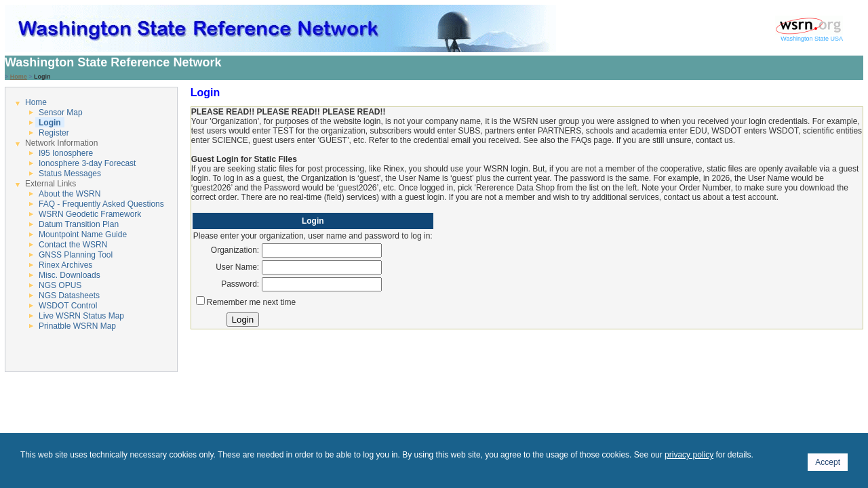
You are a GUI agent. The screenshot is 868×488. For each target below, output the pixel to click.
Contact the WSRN (73, 245)
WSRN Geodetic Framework (90, 214)
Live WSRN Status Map (81, 316)
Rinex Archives (65, 265)
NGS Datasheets (69, 296)
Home (19, 77)
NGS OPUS (60, 285)
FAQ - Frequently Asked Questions (101, 204)
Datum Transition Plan (79, 224)
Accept (828, 462)
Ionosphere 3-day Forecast (87, 163)
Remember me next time (251, 302)
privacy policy (689, 455)
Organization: (235, 250)
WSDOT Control (68, 306)
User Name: (237, 267)
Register (54, 133)
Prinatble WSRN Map (77, 326)
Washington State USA (809, 36)
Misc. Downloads (70, 275)
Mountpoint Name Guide (83, 235)
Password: (240, 284)
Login (50, 123)
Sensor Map (61, 113)
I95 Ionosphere (66, 153)
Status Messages (70, 174)
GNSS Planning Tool (76, 255)
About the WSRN (70, 194)
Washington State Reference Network (113, 62)
